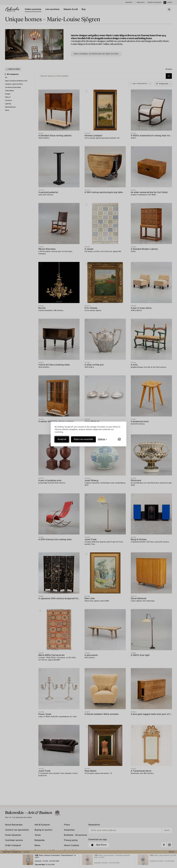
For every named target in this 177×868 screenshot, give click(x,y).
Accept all (62, 439)
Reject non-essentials (83, 439)
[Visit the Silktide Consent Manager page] (119, 439)
